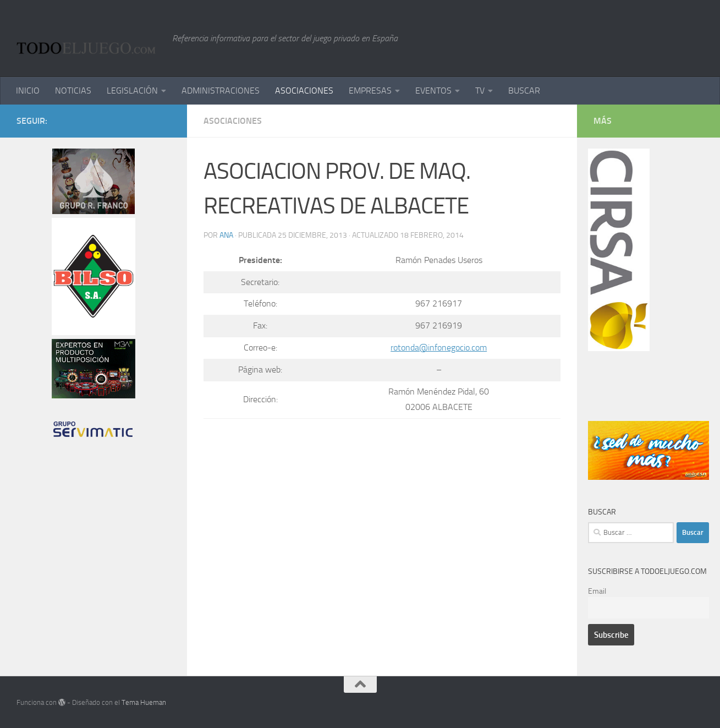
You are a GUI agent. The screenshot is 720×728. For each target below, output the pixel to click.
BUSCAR (524, 91)
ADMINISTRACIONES (221, 91)
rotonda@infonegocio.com (439, 347)
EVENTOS (433, 91)
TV (480, 91)
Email (597, 591)
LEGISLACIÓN (132, 91)
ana (226, 235)
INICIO (28, 91)
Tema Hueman (144, 702)
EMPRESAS (370, 91)
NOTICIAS (73, 91)
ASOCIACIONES (304, 91)
